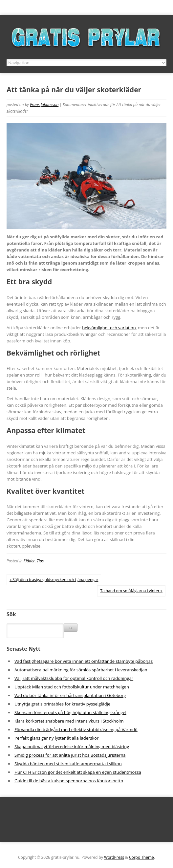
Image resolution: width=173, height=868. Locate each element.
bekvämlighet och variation (109, 328)
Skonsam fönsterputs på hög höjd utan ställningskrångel (70, 712)
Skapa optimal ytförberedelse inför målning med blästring (72, 747)
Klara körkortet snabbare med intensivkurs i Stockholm (69, 721)
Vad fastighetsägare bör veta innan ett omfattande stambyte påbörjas (84, 661)
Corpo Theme (141, 857)
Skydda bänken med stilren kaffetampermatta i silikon (68, 764)
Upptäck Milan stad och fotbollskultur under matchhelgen (72, 687)
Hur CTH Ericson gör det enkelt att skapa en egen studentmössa (78, 772)
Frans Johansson (44, 105)
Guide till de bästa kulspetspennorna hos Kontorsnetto (69, 781)
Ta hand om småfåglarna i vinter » (131, 591)
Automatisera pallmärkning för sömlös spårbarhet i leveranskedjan (81, 670)
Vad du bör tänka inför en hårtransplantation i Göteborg (70, 695)
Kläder (29, 561)
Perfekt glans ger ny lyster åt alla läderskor (56, 738)
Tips (40, 561)
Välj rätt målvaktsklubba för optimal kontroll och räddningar (74, 678)
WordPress (114, 857)
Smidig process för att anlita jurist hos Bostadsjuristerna (70, 755)
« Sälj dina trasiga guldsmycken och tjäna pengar (54, 580)
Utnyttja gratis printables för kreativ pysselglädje (62, 704)
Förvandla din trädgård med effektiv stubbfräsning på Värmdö (76, 729)
